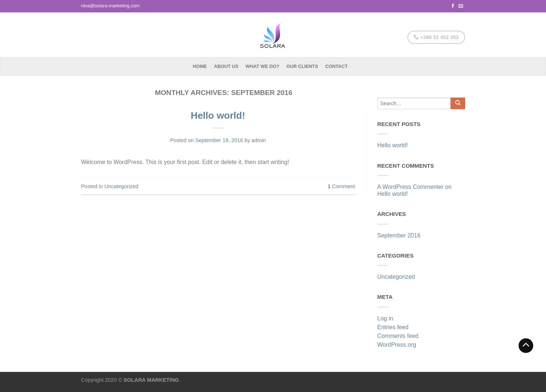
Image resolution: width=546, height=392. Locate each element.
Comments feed (398, 336)
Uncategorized (122, 186)
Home (200, 66)
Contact (336, 66)
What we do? (262, 66)
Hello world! (218, 115)
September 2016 (399, 235)
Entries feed (393, 327)
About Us (226, 66)
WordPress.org (397, 345)
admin (259, 140)
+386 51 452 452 (436, 37)
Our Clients (302, 66)
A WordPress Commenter (411, 187)
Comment (341, 186)
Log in (385, 318)
